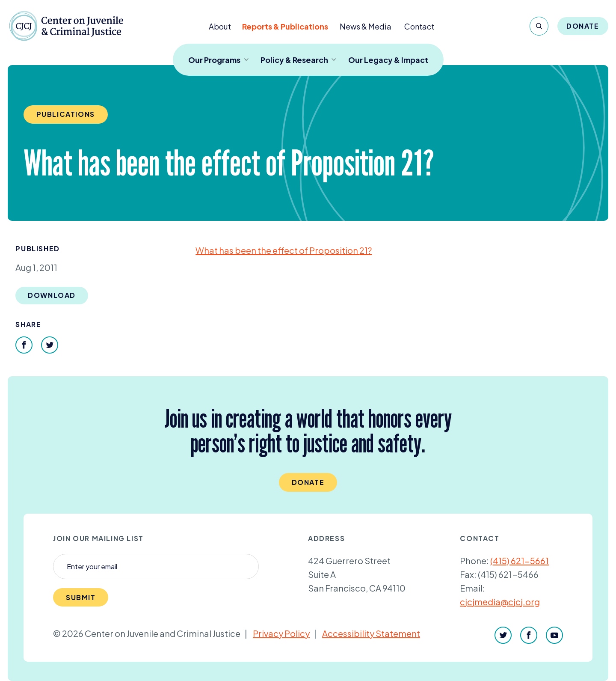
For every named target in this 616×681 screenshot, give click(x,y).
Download (52, 295)
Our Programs (218, 60)
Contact (419, 26)
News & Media (366, 26)
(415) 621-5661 (520, 561)
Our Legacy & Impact (388, 60)
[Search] (539, 26)
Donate (583, 26)
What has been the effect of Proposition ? (284, 250)
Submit (81, 597)
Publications (66, 114)
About (220, 26)
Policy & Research (298, 60)
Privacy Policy (281, 633)
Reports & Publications (285, 26)
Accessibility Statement (371, 633)
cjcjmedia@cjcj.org (500, 602)
